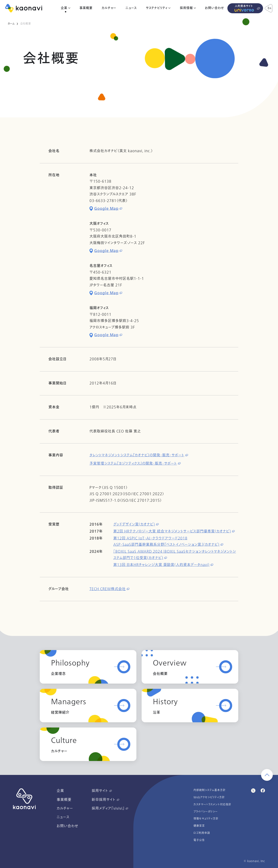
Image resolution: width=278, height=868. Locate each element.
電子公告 (199, 840)
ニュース (131, 8)
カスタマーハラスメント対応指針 (212, 804)
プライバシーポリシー (206, 812)
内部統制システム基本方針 (210, 790)
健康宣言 (199, 826)
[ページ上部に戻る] (267, 775)
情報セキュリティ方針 (206, 819)
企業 (64, 8)
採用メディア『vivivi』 (110, 808)
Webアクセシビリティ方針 (209, 797)
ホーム (11, 24)
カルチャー (109, 8)
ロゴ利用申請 (202, 833)
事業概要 (86, 8)
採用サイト (102, 791)
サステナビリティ (157, 8)
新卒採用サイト (105, 800)
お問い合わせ (214, 8)
